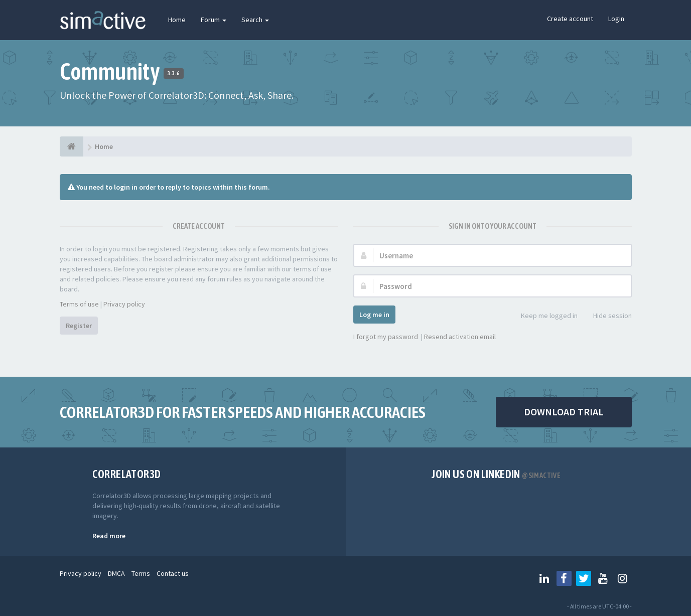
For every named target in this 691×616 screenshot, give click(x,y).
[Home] (72, 146)
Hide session (607, 316)
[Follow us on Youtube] (603, 578)
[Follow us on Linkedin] (544, 578)
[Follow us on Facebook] (564, 578)
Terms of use (79, 304)
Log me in (374, 315)
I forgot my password (386, 337)
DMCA (116, 573)
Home (177, 20)
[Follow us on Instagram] (623, 578)
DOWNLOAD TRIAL (564, 412)
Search (255, 20)
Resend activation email (460, 337)
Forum (214, 20)
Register (79, 326)
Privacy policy (124, 304)
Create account (570, 19)
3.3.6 (173, 73)
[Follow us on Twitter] (584, 578)
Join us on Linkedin (496, 474)
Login (616, 19)
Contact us (173, 573)
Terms (141, 573)
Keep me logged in (544, 316)
